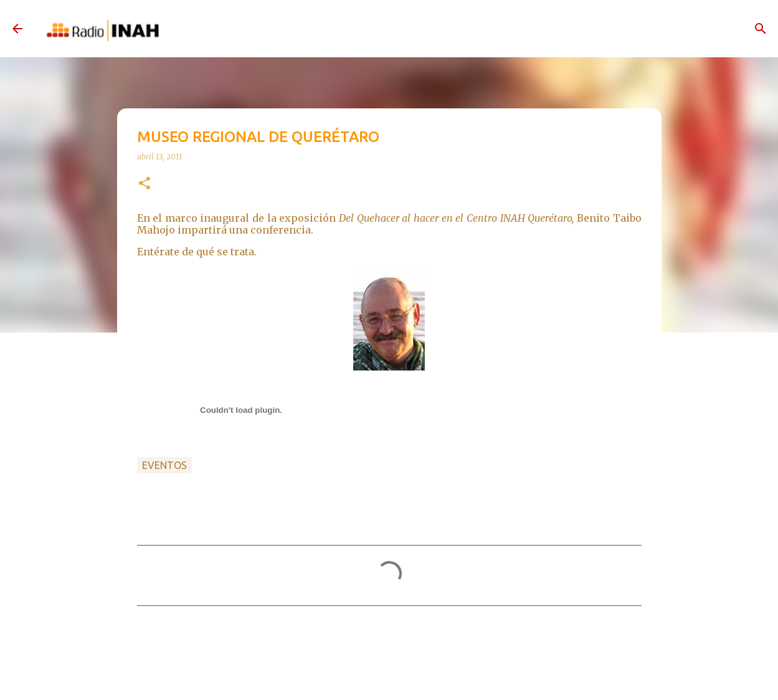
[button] (145, 184)
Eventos (164, 465)
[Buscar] (761, 29)
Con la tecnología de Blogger (389, 677)
